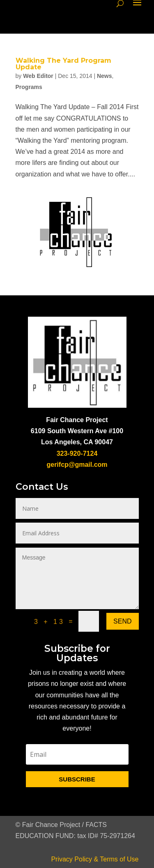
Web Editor (38, 76)
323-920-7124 (77, 453)
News (105, 76)
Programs (29, 87)
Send (122, 621)
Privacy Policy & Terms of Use (95, 859)
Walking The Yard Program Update (63, 64)
